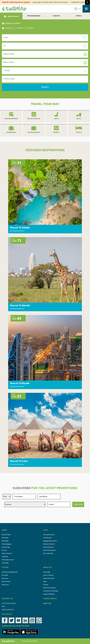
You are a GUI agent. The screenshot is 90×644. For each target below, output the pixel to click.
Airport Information (50, 550)
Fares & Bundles (48, 554)
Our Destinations (49, 535)
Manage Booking (34, 16)
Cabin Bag (5, 563)
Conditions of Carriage (51, 591)
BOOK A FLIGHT (11, 17)
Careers (46, 585)
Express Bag (6, 547)
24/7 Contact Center (9, 604)
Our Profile (47, 572)
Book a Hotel (6, 582)
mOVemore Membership (10, 572)
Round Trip (7, 28)
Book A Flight (6, 535)
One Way (18, 28)
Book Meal (5, 541)
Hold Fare (5, 557)
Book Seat (5, 538)
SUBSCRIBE (78, 504)
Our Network (47, 538)
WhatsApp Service (8, 560)
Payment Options (49, 544)
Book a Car (5, 585)
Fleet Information (49, 579)
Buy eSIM (5, 575)
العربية (78, 9)
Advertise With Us (8, 610)
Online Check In (7, 554)
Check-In (56, 16)
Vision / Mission (48, 575)
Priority (4, 550)
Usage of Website (49, 594)
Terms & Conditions (50, 588)
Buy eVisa (5, 579)
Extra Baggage (7, 544)
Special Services (48, 547)
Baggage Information (50, 541)
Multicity (29, 28)
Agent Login (47, 604)
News (45, 582)
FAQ (3, 607)
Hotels (79, 16)
